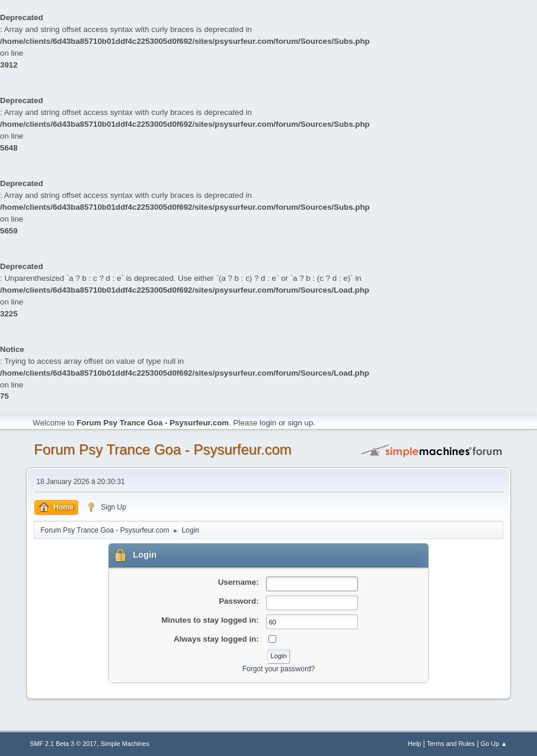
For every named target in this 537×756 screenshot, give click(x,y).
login (268, 423)
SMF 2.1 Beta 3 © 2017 (63, 744)
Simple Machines (125, 744)
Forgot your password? (279, 669)
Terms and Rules (451, 744)
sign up (300, 423)
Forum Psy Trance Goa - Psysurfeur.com (163, 449)
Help (414, 744)
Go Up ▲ (494, 744)
